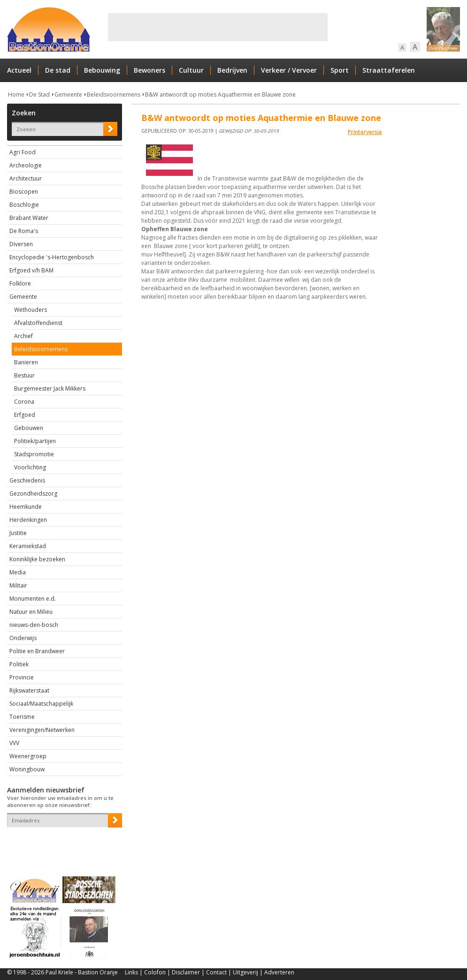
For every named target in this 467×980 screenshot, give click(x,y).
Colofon (155, 972)
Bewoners (149, 70)
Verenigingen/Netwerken (42, 730)
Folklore (20, 283)
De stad (58, 70)
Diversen (21, 244)
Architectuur (26, 178)
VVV (14, 743)
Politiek (19, 664)
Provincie (22, 677)
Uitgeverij (245, 972)
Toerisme (22, 717)
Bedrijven (232, 70)
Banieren (26, 362)
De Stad (39, 94)
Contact (216, 972)
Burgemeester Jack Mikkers (50, 388)
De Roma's (24, 231)
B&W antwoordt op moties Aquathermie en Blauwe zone (220, 94)
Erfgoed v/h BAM (31, 270)
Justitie (18, 533)
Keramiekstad (28, 546)
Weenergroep (28, 756)
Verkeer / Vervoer (289, 70)
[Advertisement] (218, 27)
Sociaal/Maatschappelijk (41, 704)
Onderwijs (23, 638)
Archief (23, 336)
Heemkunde (26, 507)
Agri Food (23, 152)
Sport (340, 70)
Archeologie (26, 165)
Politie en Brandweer (37, 651)
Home (16, 94)
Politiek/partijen (35, 441)
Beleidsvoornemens (114, 94)
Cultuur (191, 70)
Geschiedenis (27, 480)
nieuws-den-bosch (34, 625)
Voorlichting (30, 467)
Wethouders (31, 310)
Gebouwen (29, 428)
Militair (18, 585)
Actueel (19, 70)
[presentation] (62, 844)
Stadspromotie (34, 454)
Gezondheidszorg (33, 494)
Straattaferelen (389, 70)
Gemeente (68, 94)
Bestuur (24, 375)
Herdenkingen (28, 520)
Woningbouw (27, 769)
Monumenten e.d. (33, 599)
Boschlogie (24, 205)
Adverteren (279, 972)
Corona (24, 402)
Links (131, 972)
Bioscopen (24, 192)
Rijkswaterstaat (29, 690)
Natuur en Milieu (31, 612)
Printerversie (365, 132)
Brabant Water (29, 218)
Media (18, 572)
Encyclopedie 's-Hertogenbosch (52, 257)
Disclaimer (186, 972)
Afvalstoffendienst (38, 323)
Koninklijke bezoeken (37, 559)
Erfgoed (25, 415)
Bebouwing (102, 70)
